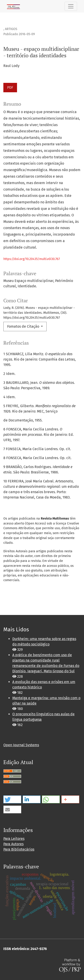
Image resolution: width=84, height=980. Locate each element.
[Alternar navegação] (71, 6)
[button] (12, 799)
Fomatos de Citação (24, 326)
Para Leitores (14, 839)
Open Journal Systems (21, 745)
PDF (10, 87)
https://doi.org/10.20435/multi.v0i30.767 (32, 259)
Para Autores (13, 844)
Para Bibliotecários (19, 849)
